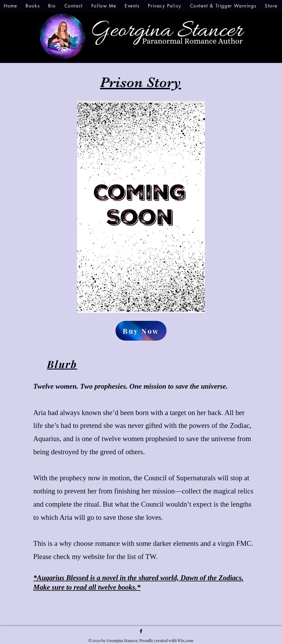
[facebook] (141, 631)
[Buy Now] (141, 331)
